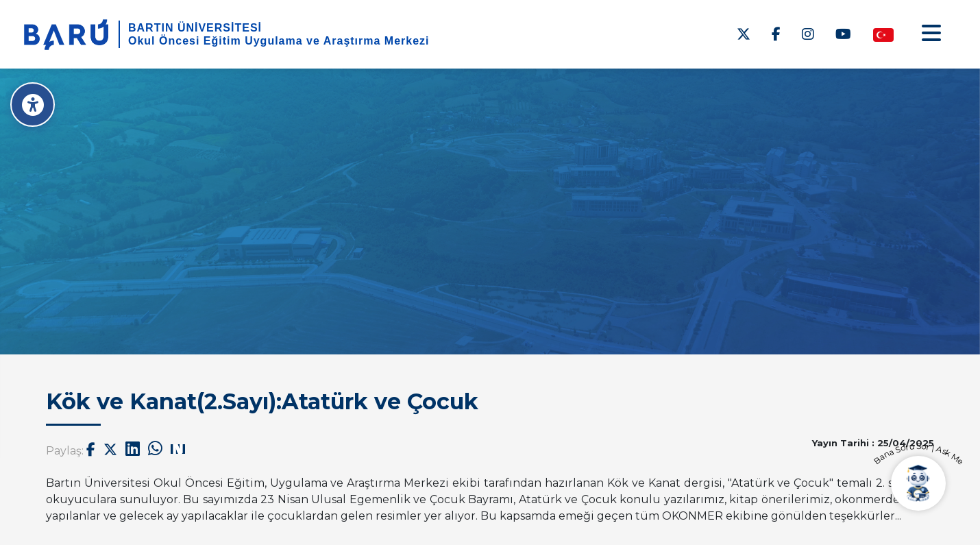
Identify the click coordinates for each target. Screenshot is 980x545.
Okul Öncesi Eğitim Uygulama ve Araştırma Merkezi (279, 41)
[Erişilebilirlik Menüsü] (33, 105)
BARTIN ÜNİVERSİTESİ (195, 28)
